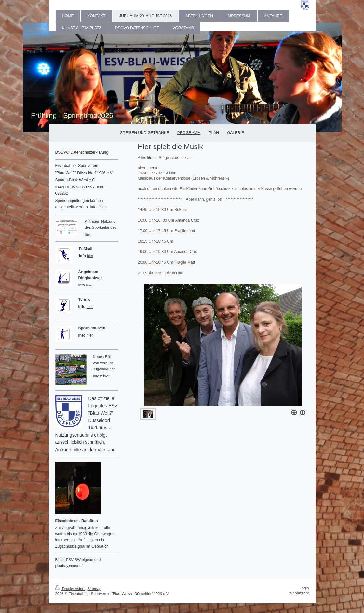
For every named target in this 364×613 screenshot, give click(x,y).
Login (304, 588)
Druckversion (70, 588)
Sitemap (94, 588)
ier (91, 255)
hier (103, 207)
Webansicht (299, 593)
